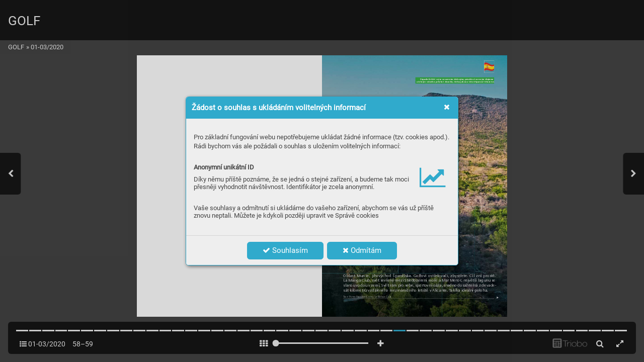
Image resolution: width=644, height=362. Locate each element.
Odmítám (362, 250)
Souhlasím (285, 250)
